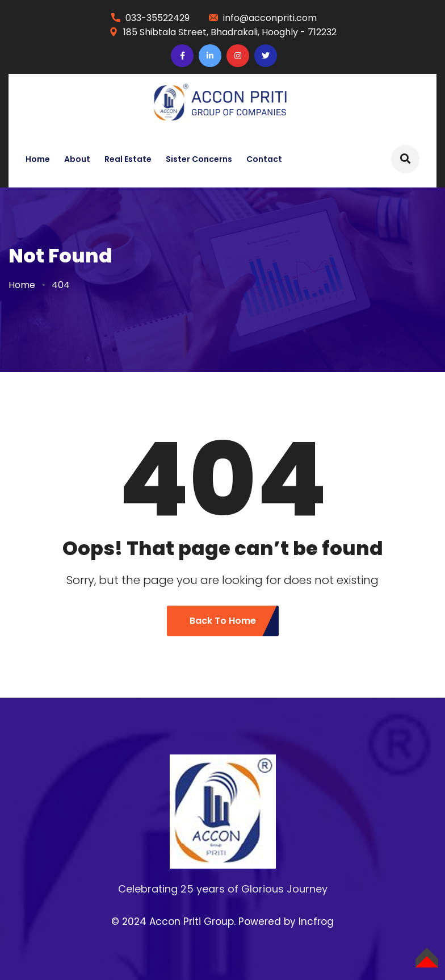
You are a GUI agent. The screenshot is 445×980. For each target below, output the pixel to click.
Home (38, 159)
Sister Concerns (199, 159)
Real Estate (128, 159)
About (77, 159)
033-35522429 (158, 18)
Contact (264, 159)
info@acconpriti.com (270, 18)
